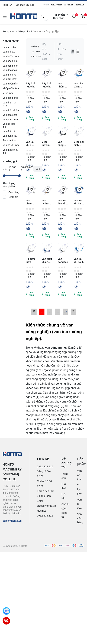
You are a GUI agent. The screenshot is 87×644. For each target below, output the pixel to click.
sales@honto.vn (76, 5)
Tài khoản (7, 5)
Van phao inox (10, 119)
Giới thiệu (64, 486)
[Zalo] (6, 611)
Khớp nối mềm (11, 88)
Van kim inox (10, 79)
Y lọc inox (8, 93)
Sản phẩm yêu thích (25, 5)
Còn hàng (14, 192)
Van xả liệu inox (9, 125)
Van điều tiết (9, 131)
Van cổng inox (10, 66)
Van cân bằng (10, 98)
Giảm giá (13, 197)
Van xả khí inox (11, 145)
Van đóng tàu (10, 136)
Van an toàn (9, 47)
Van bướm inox (11, 56)
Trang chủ (64, 476)
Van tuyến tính (10, 84)
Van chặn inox (10, 61)
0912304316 (57, 5)
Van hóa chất (10, 115)
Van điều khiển (11, 110)
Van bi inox (9, 52)
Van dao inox (10, 70)
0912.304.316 (45, 466)
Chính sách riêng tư (64, 511)
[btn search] (42, 16)
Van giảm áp (9, 75)
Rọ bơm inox (10, 140)
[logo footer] (12, 455)
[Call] (6, 621)
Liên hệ (64, 496)
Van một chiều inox (10, 151)
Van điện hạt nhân (9, 104)
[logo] (24, 16)
